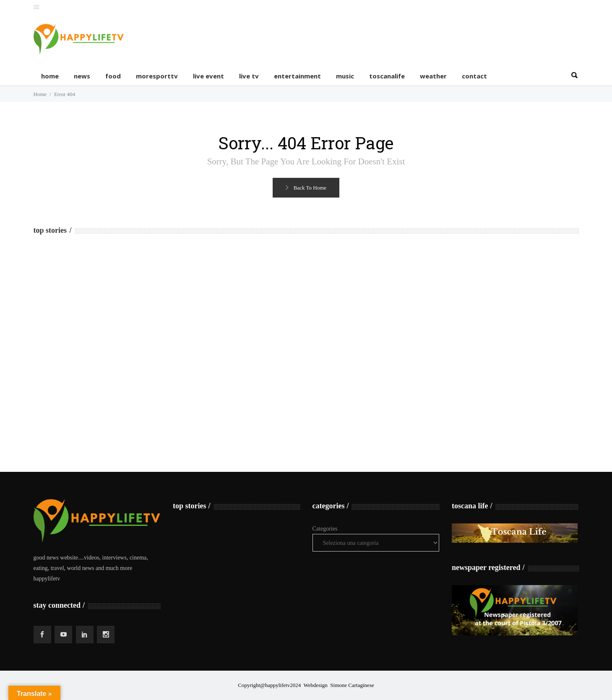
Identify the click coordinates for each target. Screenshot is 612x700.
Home (40, 94)
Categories (325, 529)
